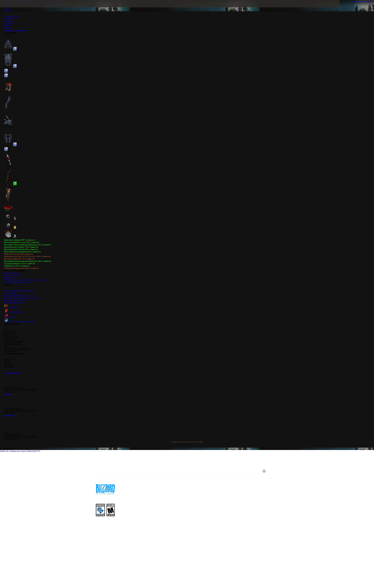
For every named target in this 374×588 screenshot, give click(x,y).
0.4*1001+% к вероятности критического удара (25, 280)
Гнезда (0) (8, 278)
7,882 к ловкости (11, 273)
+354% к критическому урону (17, 282)
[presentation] (29, 7)
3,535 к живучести (12, 275)
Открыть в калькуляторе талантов (363, 1)
